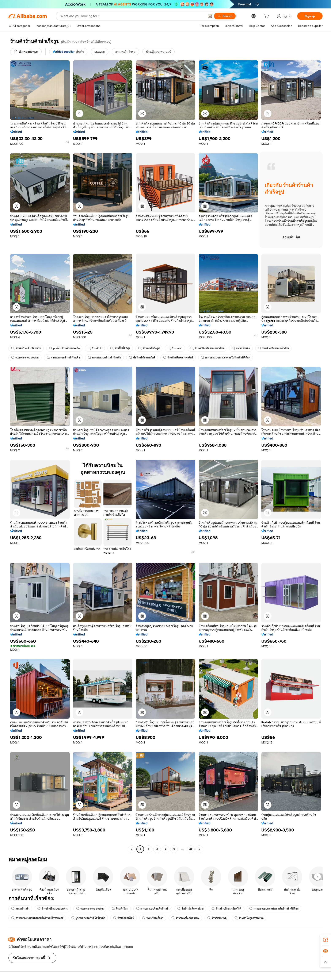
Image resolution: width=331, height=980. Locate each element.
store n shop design (25, 358)
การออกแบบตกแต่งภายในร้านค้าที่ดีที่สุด (226, 358)
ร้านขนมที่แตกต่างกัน (185, 918)
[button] (210, 16)
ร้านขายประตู (217, 918)
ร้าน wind (175, 348)
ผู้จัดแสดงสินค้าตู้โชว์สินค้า (88, 918)
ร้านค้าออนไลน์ (124, 918)
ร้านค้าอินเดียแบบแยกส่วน (207, 348)
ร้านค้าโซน (120, 909)
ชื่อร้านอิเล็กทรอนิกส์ (142, 358)
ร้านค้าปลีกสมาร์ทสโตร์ (178, 358)
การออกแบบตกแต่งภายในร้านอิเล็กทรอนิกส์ (37, 918)
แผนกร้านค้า (241, 348)
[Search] (225, 16)
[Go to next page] (199, 849)
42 (191, 849)
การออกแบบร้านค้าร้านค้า (63, 358)
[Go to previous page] (132, 849)
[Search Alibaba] (132, 16)
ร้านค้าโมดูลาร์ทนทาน (249, 918)
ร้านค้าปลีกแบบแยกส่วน (273, 348)
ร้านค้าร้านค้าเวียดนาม (26, 348)
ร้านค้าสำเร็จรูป (149, 348)
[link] (326, 940)
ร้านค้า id (95, 348)
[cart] (267, 17)
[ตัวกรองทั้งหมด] (26, 52)
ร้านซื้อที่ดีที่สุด (120, 348)
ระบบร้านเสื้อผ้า (153, 918)
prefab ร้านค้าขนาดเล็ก (64, 348)
